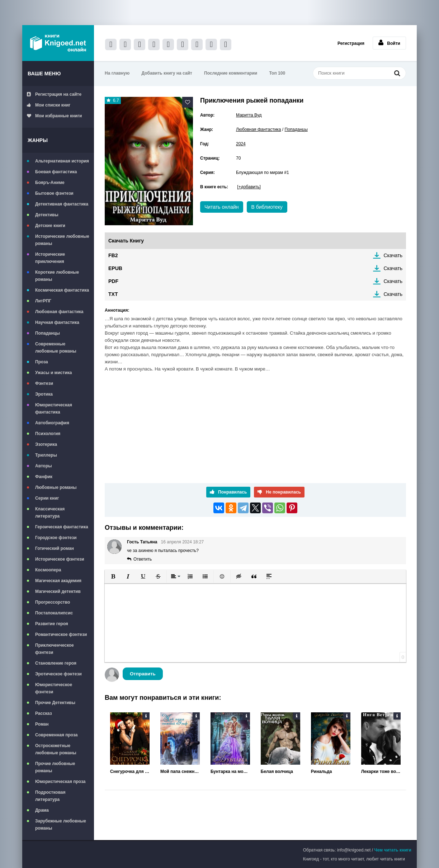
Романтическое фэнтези (61, 635)
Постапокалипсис (54, 613)
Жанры (38, 140)
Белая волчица (277, 772)
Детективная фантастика (62, 204)
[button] (113, 576)
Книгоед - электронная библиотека (58, 43)
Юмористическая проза (60, 782)
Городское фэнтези (56, 538)
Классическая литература (50, 513)
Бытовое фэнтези (54, 193)
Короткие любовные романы (57, 276)
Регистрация (351, 43)
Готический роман (55, 548)
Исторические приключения (50, 258)
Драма (42, 810)
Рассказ (44, 713)
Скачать (393, 255)
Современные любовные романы (56, 348)
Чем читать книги (393, 850)
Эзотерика (46, 444)
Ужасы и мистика (53, 373)
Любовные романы (56, 487)
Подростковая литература (50, 796)
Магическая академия (58, 581)
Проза (42, 362)
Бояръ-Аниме (50, 183)
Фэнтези (44, 383)
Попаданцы (48, 333)
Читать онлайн (222, 207)
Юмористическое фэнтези (54, 688)
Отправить (143, 674)
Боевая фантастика (56, 172)
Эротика (44, 394)
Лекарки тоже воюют (381, 772)
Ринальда (322, 772)
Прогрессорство (53, 602)
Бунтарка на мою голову (230, 772)
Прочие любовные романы (55, 767)
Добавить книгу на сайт (167, 73)
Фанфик (44, 477)
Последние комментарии (231, 73)
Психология (48, 434)
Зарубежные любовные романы (61, 825)
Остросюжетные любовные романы (56, 749)
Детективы (47, 215)
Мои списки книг (49, 105)
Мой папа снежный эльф (180, 772)
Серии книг (47, 498)
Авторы (44, 466)
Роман (42, 724)
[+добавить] (249, 187)
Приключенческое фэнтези (55, 649)
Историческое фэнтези (60, 559)
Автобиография (52, 423)
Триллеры (46, 455)
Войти (389, 43)
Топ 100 (277, 73)
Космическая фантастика (62, 290)
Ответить (143, 559)
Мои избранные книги (54, 116)
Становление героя (56, 663)
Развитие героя (52, 624)
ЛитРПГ (43, 301)
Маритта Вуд (249, 115)
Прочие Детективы (55, 703)
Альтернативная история (62, 161)
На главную (117, 73)
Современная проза (56, 735)
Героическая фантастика (62, 527)
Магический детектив (58, 591)
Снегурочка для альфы (130, 772)
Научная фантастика (57, 322)
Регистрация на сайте (54, 94)
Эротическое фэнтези (58, 674)
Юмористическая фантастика (54, 409)
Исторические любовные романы (62, 240)
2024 (241, 144)
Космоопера (48, 570)
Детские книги (50, 226)
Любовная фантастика (59, 312)
